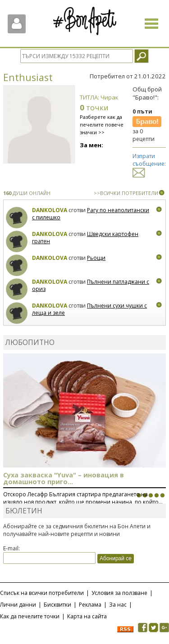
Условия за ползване (119, 593)
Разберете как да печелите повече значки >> (102, 125)
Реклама (90, 605)
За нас (118, 605)
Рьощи (96, 258)
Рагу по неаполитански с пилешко (91, 214)
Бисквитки (57, 605)
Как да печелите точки (30, 616)
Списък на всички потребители (42, 593)
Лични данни (18, 605)
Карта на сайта (87, 616)
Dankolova (50, 210)
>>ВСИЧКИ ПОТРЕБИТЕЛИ (126, 193)
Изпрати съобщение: (149, 164)
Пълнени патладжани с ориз (91, 285)
